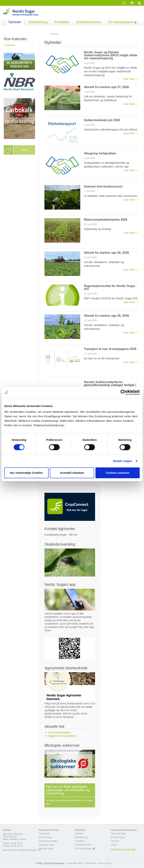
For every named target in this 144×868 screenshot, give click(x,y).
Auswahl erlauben (72, 473)
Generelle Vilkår (75, 863)
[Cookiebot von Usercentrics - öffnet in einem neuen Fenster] (123, 392)
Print (132, 3)
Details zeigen (123, 461)
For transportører (121, 22)
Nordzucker (45, 834)
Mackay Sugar (46, 849)
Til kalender (10, 45)
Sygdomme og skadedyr (62, 736)
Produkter (62, 22)
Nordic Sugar (45, 837)
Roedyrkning (38, 22)
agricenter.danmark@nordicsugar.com (22, 850)
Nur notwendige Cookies (26, 473)
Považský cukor (47, 845)
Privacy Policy (105, 863)
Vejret (24, 150)
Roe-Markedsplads (59, 732)
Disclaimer (90, 863)
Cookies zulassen (118, 473)
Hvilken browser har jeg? (123, 849)
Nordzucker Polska (48, 841)
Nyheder (15, 22)
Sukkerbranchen (89, 22)
